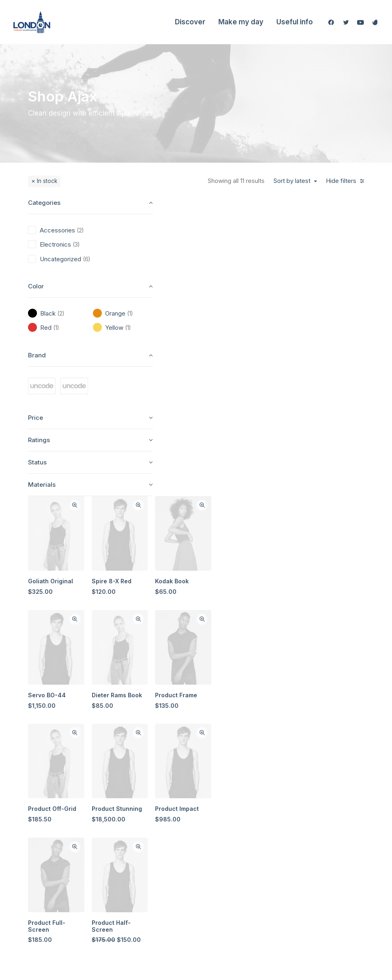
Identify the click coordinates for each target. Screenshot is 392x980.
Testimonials (242, 800)
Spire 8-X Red (265, 283)
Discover (190, 22)
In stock (47, 181)
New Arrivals (191, 843)
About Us (237, 758)
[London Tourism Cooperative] (32, 22)
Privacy (286, 814)
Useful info (295, 22)
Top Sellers (190, 899)
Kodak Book (325, 283)
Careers (236, 828)
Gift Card (186, 885)
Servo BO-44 (201, 397)
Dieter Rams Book (270, 397)
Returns (286, 786)
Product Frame (330, 397)
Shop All (185, 758)
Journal (235, 814)
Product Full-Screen (201, 626)
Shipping (288, 772)
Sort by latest (292, 181)
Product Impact (330, 509)
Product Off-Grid (206, 509)
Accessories (191, 828)
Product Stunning (270, 509)
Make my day (241, 22)
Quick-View (228, 208)
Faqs (283, 758)
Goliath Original (205, 283)
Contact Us (240, 843)
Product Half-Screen (265, 626)
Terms (285, 800)
